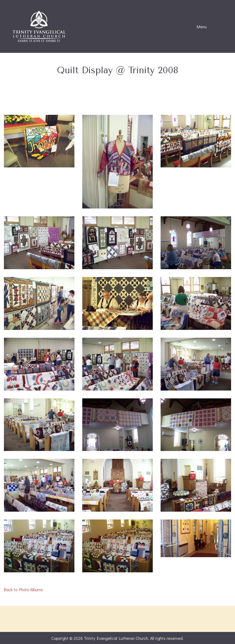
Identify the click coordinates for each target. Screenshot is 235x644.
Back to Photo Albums (23, 589)
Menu (199, 27)
